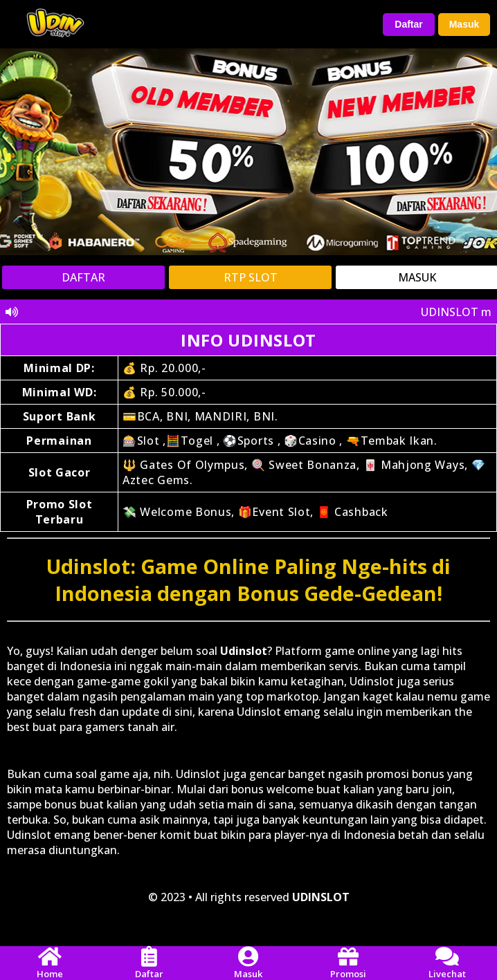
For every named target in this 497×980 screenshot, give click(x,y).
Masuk (464, 24)
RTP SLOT (251, 277)
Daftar (408, 24)
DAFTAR (83, 277)
